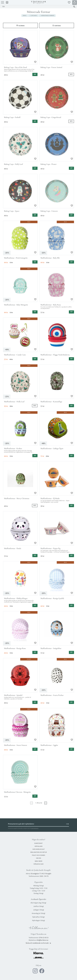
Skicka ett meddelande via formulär (38, 943)
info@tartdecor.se (42, 940)
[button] (3, 3)
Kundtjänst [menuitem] (38, 843)
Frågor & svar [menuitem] (38, 864)
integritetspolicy (35, 828)
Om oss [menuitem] (39, 858)
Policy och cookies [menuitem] (38, 855)
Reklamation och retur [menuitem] (39, 852)
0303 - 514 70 (44, 876)
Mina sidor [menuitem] (7, 2)
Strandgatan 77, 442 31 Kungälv (41, 874)
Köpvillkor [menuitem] (39, 846)
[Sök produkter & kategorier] (37, 7)
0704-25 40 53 (44, 938)
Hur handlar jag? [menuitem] (39, 849)
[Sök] (74, 7)
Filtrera (21, 26)
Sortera (58, 26)
